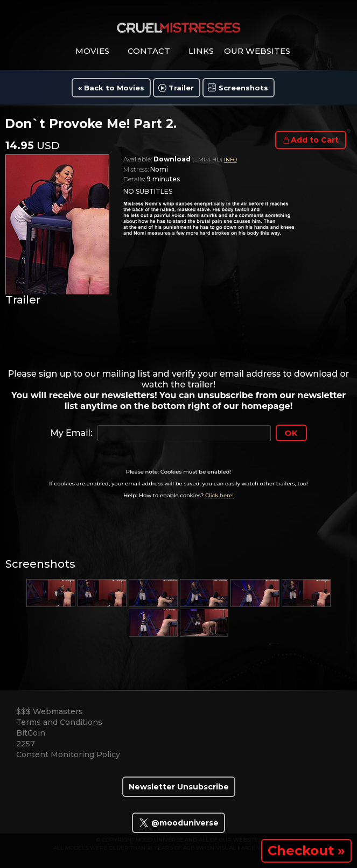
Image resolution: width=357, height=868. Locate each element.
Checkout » (306, 851)
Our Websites (257, 51)
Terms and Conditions (59, 722)
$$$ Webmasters (50, 711)
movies (92, 51)
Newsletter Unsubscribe (179, 787)
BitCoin (31, 733)
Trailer (181, 88)
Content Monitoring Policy (68, 754)
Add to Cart (315, 140)
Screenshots (243, 88)
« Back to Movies (111, 88)
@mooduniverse (178, 823)
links (201, 51)
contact (149, 51)
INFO (230, 160)
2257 (26, 744)
